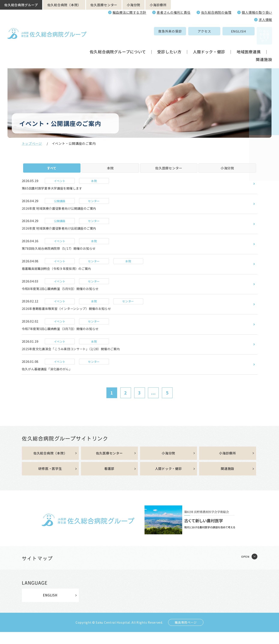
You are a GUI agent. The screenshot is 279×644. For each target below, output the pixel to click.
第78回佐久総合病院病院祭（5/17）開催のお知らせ (64, 256)
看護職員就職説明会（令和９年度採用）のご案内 (61, 276)
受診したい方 (169, 42)
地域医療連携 (249, 42)
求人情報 (265, 20)
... (153, 404)
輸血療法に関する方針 (130, 12)
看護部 (109, 480)
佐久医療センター (104, 5)
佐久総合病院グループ (21, 5)
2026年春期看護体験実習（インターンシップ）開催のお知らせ (73, 318)
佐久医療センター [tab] (169, 171)
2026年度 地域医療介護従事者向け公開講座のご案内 (64, 214)
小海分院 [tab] (227, 171)
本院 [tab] (110, 171)
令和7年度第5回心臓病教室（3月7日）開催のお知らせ (66, 338)
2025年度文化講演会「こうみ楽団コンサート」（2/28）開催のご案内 (78, 359)
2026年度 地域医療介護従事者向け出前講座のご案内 (64, 235)
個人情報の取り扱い (257, 12)
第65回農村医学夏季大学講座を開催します (56, 194)
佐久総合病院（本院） (64, 5)
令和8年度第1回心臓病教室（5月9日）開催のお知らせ (66, 297)
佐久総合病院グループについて (118, 42)
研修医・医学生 (50, 480)
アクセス (175, 31)
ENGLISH (209, 31)
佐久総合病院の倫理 (216, 12)
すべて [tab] (52, 171)
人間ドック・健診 (209, 42)
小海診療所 (158, 5)
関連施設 (264, 50)
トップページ (32, 143)
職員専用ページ (186, 634)
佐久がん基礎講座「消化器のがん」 (51, 380)
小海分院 (134, 5)
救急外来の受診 (140, 31)
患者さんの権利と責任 (174, 12)
